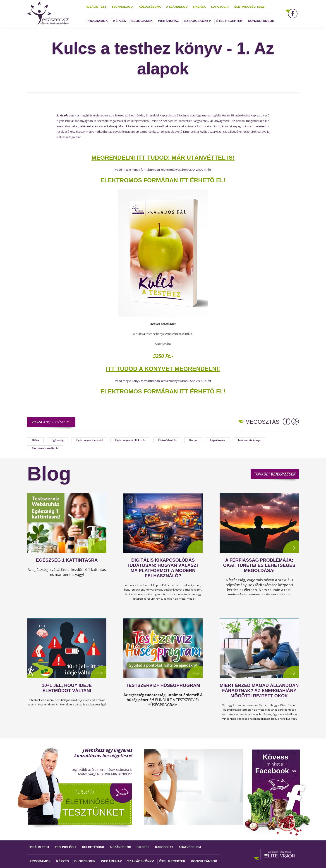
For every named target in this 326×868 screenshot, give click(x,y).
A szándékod (177, 7)
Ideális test (96, 7)
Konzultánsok (261, 21)
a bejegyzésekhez (51, 422)
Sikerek (199, 7)
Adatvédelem (190, 847)
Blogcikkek (142, 21)
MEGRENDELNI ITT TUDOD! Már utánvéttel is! (163, 158)
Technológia (122, 7)
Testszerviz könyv (249, 440)
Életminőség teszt (250, 7)
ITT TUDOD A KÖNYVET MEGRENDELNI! (163, 369)
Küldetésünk (150, 7)
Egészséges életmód (89, 440)
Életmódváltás (167, 440)
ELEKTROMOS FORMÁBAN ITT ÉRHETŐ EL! (163, 180)
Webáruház (168, 21)
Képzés (120, 21)
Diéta (35, 440)
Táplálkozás (217, 440)
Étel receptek (230, 21)
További (275, 474)
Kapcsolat (220, 7)
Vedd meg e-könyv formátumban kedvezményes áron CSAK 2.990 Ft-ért (163, 170)
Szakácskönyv (198, 21)
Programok (97, 21)
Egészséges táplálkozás (130, 440)
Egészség (58, 440)
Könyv (193, 440)
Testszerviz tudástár (45, 448)
